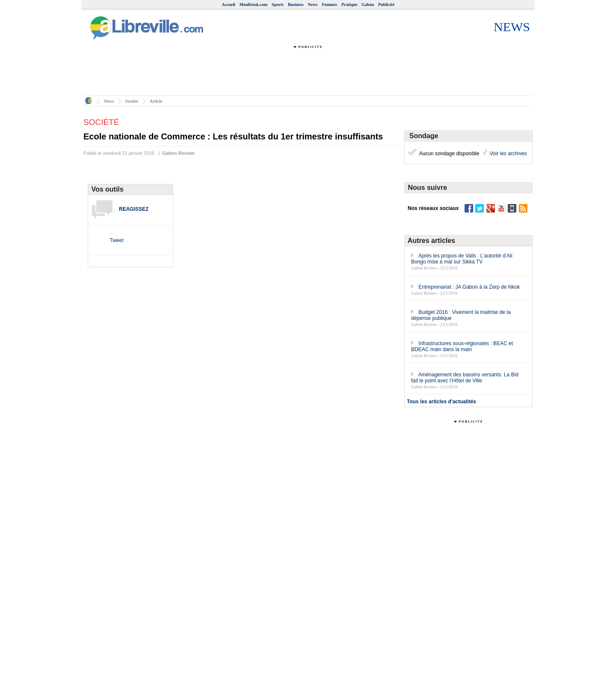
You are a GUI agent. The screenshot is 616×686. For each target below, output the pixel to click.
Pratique (349, 4)
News (313, 4)
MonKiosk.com (253, 4)
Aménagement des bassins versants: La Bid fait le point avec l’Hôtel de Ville (465, 378)
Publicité (386, 4)
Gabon (368, 4)
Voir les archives (508, 154)
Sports (278, 4)
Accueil (228, 4)
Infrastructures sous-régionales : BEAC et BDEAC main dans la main (462, 346)
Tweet (116, 240)
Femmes (329, 4)
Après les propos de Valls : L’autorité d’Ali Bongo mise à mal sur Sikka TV (462, 259)
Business (296, 4)
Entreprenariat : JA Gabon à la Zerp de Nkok (469, 287)
